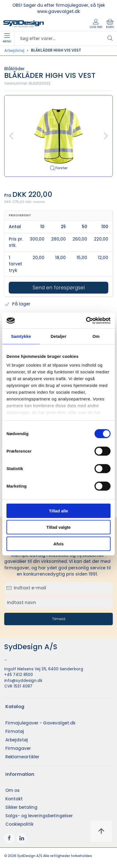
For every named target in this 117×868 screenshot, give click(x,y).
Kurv (110, 24)
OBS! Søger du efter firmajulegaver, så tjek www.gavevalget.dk (59, 8)
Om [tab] (96, 336)
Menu (7, 38)
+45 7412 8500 (19, 675)
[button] (58, 136)
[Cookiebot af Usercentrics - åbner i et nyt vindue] (86, 321)
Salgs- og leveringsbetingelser (39, 816)
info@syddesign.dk (23, 681)
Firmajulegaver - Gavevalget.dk (40, 723)
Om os (13, 790)
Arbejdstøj (14, 51)
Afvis (59, 544)
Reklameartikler (22, 757)
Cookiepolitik (19, 824)
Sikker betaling (21, 807)
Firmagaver (18, 748)
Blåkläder (14, 69)
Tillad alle (58, 511)
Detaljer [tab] (58, 336)
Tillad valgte (58, 527)
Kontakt (14, 799)
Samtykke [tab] (21, 336)
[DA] (24, 24)
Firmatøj (15, 731)
